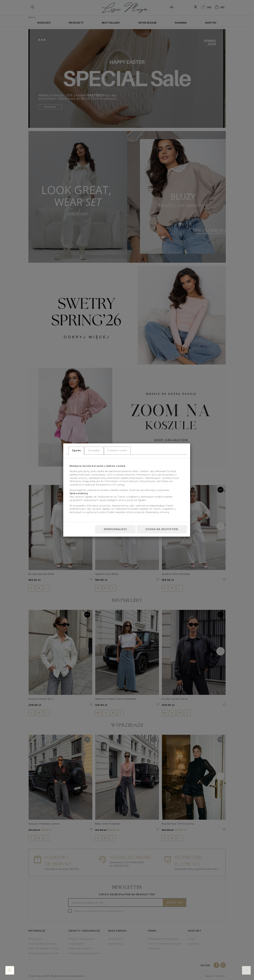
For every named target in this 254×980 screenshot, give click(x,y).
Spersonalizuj (115, 529)
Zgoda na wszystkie (162, 529)
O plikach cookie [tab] (117, 450)
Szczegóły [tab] (94, 450)
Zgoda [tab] (76, 450)
